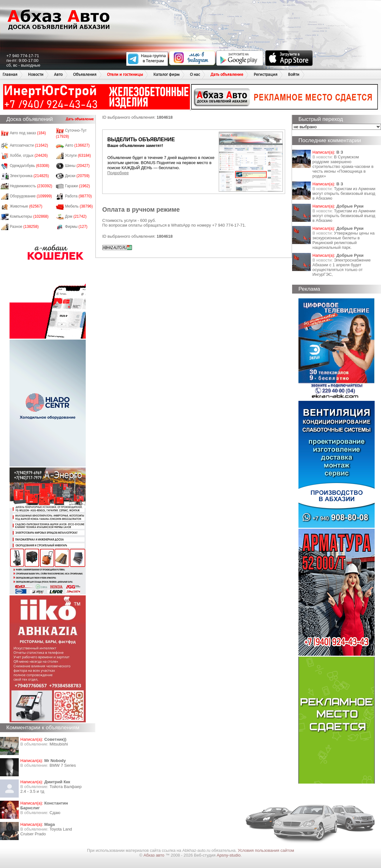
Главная (10, 74)
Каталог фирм (166, 74)
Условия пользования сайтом (266, 850)
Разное (24, 227)
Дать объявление (227, 74)
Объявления (85, 74)
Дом (76, 216)
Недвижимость (31, 186)
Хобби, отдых (29, 156)
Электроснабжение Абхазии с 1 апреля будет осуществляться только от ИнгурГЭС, (341, 267)
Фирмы (76, 227)
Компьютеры (29, 216)
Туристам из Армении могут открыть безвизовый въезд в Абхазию (344, 193)
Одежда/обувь (30, 166)
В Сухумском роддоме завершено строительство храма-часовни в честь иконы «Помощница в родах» (343, 166)
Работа (78, 196)
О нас (195, 74)
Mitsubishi (59, 744)
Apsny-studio (228, 855)
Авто (58, 74)
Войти (294, 74)
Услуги (78, 156)
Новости (36, 74)
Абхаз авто (154, 855)
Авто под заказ (28, 133)
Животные (26, 206)
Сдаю (55, 813)
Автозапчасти (29, 145)
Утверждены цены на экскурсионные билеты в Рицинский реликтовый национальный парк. (344, 240)
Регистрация (266, 74)
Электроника (29, 176)
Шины (77, 166)
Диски (77, 176)
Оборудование (31, 196)
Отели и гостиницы (125, 74)
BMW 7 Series (63, 765)
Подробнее (118, 173)
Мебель (79, 206)
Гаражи (78, 186)
